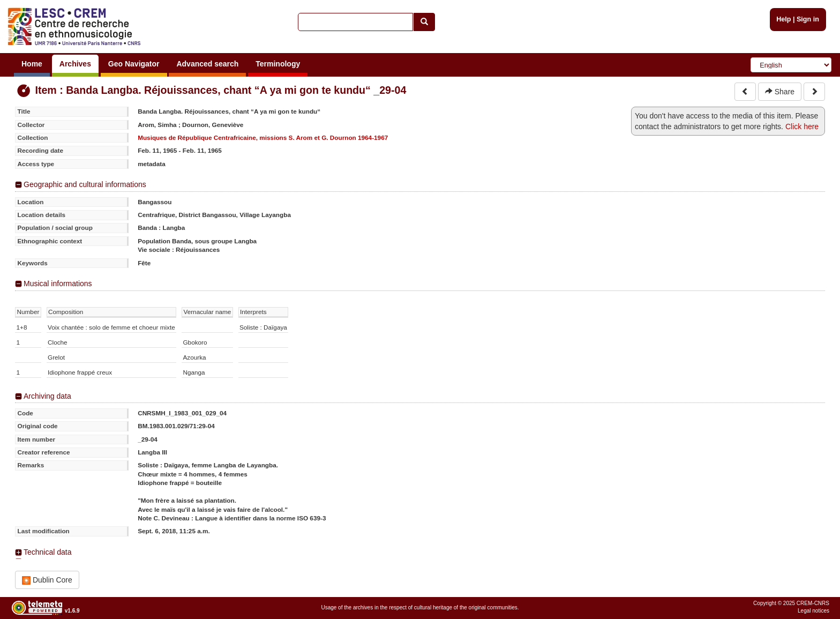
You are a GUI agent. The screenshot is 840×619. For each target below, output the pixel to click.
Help (783, 19)
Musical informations (58, 284)
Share (780, 92)
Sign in (808, 19)
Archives (75, 64)
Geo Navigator (134, 64)
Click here (802, 126)
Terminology (278, 64)
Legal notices (813, 611)
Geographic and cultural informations (85, 184)
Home (32, 64)
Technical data (48, 552)
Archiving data (47, 396)
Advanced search (207, 64)
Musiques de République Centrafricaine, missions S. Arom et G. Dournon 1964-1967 (263, 137)
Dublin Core (47, 580)
